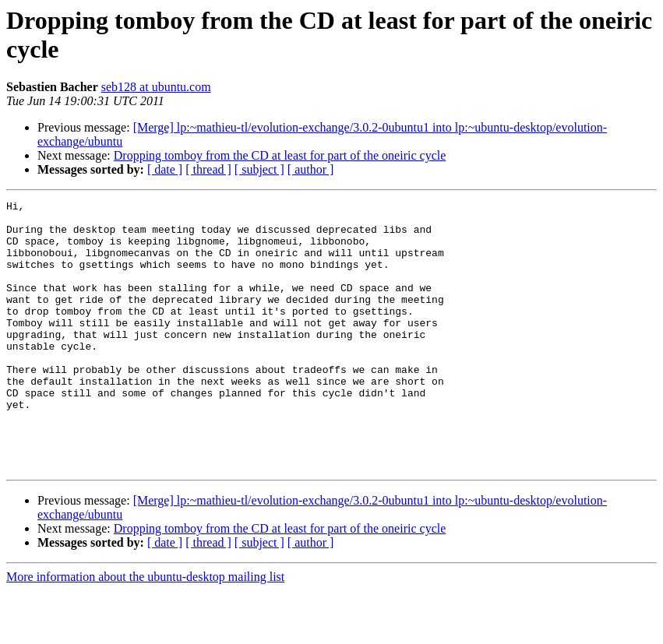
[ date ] (165, 169)
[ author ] (311, 169)
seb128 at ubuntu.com (156, 87)
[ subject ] (259, 169)
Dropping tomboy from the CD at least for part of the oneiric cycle (280, 155)
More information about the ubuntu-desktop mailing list (145, 630)
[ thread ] (208, 169)
